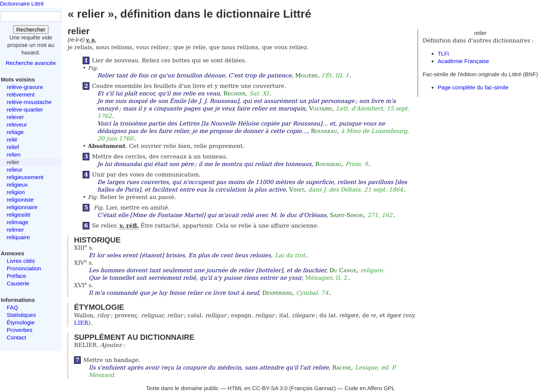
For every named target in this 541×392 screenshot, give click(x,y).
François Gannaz (313, 388)
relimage (18, 222)
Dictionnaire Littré (22, 4)
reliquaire (18, 237)
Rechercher (31, 29)
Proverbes (20, 330)
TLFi (443, 54)
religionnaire (22, 207)
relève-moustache (29, 102)
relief (13, 147)
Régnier (234, 93)
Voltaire (321, 109)
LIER (81, 323)
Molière (307, 75)
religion (16, 192)
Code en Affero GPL (370, 388)
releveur (17, 124)
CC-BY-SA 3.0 (270, 388)
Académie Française (463, 61)
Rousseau (324, 131)
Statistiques (21, 315)
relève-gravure (25, 87)
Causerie (18, 283)
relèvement (21, 94)
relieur (15, 170)
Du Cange (343, 270)
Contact (17, 337)
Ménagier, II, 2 (326, 278)
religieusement (25, 177)
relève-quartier (25, 109)
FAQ (12, 307)
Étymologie (21, 322)
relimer (15, 230)
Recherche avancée (31, 63)
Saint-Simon (347, 215)
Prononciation (24, 268)
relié (12, 139)
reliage (15, 132)
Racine (342, 368)
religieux (17, 185)
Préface (17, 276)
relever (15, 117)
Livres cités (21, 261)
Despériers (277, 293)
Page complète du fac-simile (473, 87)
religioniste (20, 200)
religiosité (19, 215)
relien (14, 155)
